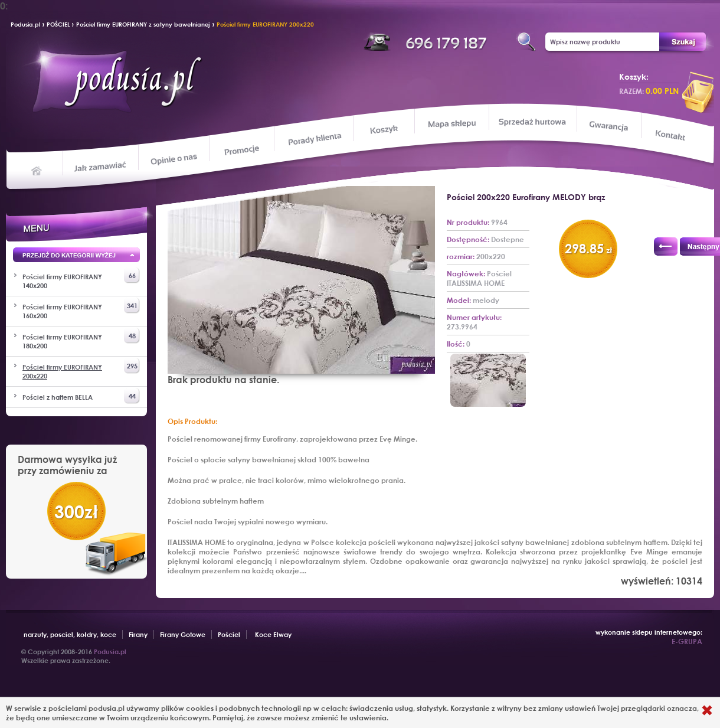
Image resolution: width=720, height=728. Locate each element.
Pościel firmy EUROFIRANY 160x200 (81, 309)
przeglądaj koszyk (698, 92)
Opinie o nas (174, 159)
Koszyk (384, 130)
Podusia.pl (25, 24)
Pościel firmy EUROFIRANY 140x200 (81, 279)
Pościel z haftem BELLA (81, 396)
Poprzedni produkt (666, 247)
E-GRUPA (687, 641)
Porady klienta (314, 139)
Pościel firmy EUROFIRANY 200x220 (265, 24)
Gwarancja (608, 126)
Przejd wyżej (76, 257)
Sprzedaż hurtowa (532, 122)
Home (37, 170)
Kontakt (671, 136)
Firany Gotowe (183, 634)
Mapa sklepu (453, 123)
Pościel (229, 634)
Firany (138, 634)
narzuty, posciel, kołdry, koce (70, 634)
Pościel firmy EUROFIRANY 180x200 (81, 339)
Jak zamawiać (102, 165)
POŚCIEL (58, 24)
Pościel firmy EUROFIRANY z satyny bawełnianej (143, 24)
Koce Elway (273, 634)
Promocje (242, 149)
